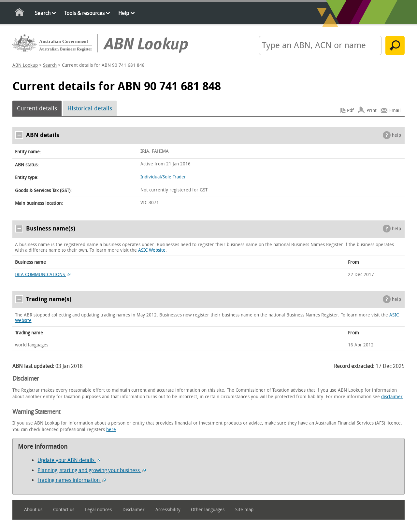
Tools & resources (84, 13)
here (111, 430)
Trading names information (72, 480)
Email (395, 111)
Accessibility (168, 510)
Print (372, 111)
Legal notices (98, 510)
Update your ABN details (69, 460)
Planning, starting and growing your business (92, 470)
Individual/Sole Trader (163, 177)
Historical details (90, 108)
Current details (37, 108)
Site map (244, 510)
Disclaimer (134, 510)
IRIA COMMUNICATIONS (43, 275)
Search (43, 13)
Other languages (208, 510)
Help (124, 13)
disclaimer (392, 397)
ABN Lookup (25, 65)
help (396, 135)
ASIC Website (152, 250)
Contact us (64, 510)
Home (20, 14)
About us (33, 510)
